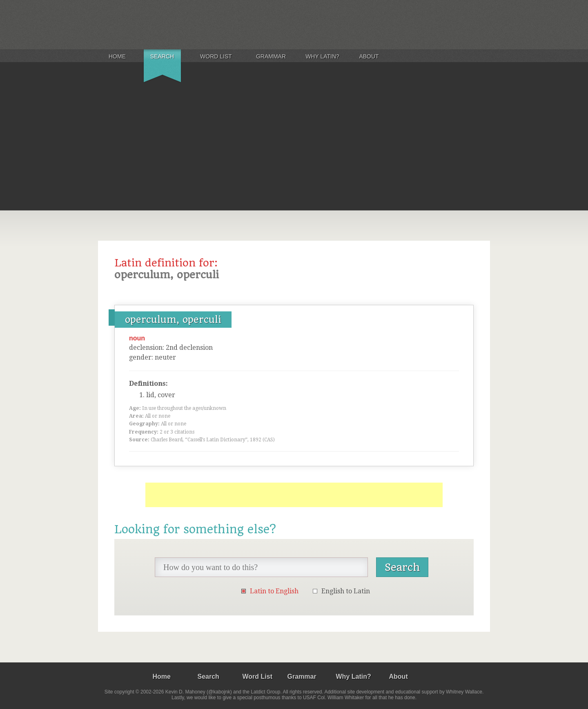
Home (117, 56)
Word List (216, 56)
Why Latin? (322, 56)
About (369, 56)
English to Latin (346, 591)
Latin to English (274, 591)
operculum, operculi (173, 320)
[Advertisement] (294, 149)
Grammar (271, 56)
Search (162, 56)
